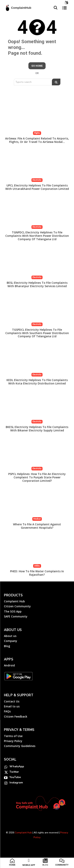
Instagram (16, 783)
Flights (37, 133)
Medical (37, 519)
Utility (37, 566)
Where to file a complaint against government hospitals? (37, 526)
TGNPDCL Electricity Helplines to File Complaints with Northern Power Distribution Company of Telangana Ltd (37, 236)
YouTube (15, 777)
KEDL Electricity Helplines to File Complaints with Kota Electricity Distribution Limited (37, 382)
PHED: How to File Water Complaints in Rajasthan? (37, 573)
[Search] (56, 82)
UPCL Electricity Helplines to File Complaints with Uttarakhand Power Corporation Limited (37, 187)
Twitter (14, 772)
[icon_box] (12, 863)
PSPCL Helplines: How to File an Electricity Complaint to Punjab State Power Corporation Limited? (37, 477)
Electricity (37, 180)
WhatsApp (17, 766)
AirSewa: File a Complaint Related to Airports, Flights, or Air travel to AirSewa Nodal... (37, 140)
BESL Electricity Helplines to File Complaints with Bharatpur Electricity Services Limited (37, 284)
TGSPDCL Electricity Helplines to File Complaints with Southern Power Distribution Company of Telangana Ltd (37, 333)
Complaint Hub (23, 833)
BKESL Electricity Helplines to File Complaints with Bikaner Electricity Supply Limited (37, 429)
